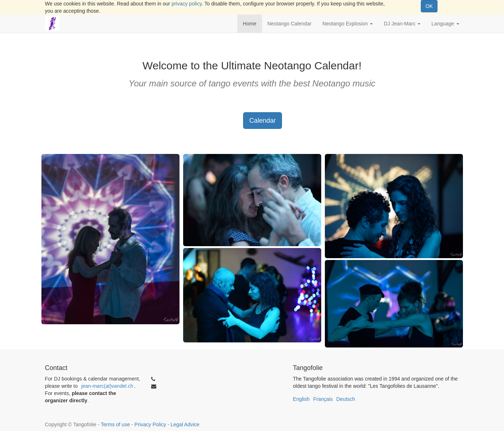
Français (323, 399)
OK (429, 6)
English (301, 399)
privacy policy (187, 4)
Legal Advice (185, 424)
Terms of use (115, 424)
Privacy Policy (150, 424)
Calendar (263, 121)
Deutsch (346, 399)
